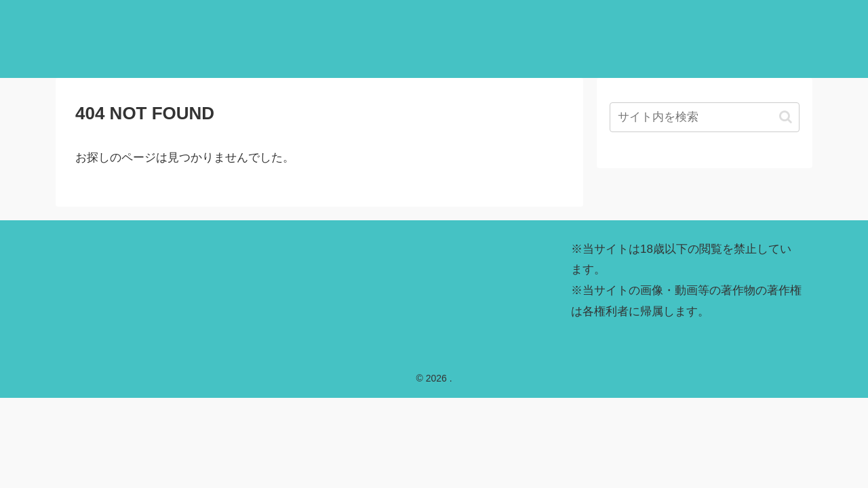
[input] (705, 117)
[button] (786, 117)
